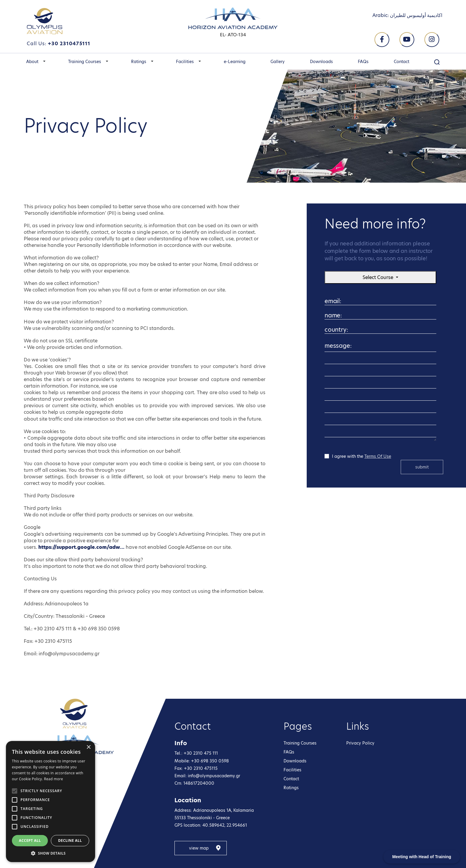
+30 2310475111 (69, 44)
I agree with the (362, 456)
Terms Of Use (378, 456)
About (32, 62)
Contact (402, 62)
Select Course (378, 277)
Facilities (185, 62)
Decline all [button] (70, 840)
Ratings (139, 62)
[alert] (51, 802)
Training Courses (85, 62)
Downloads (321, 62)
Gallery (278, 62)
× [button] (88, 747)
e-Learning (235, 62)
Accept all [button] (30, 840)
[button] (44, 61)
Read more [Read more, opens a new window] (53, 779)
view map (199, 848)
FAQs (363, 62)
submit (433, 467)
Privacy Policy (360, 743)
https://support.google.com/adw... (81, 547)
